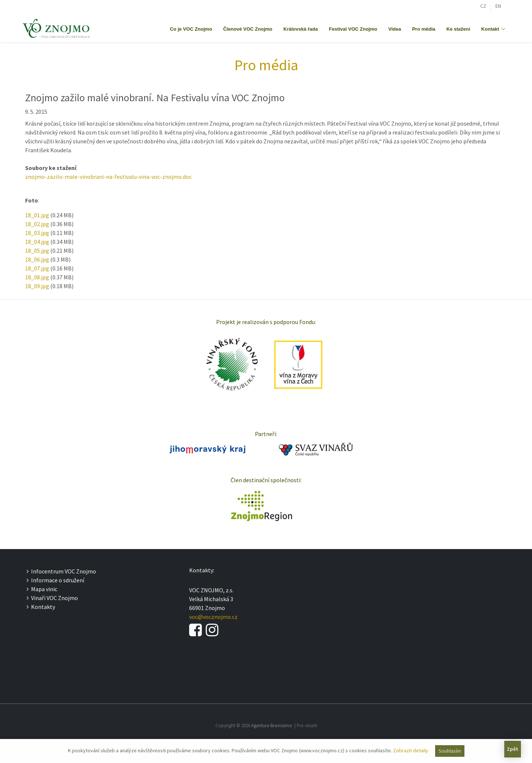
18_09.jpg (37, 286)
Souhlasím (450, 751)
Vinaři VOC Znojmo (52, 598)
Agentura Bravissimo (272, 725)
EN (498, 7)
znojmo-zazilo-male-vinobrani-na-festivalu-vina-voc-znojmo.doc (108, 177)
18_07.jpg (37, 268)
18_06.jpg (37, 259)
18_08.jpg (37, 277)
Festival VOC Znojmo (353, 29)
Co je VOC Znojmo (191, 29)
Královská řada (301, 29)
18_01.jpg (37, 215)
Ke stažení (458, 29)
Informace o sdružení (55, 580)
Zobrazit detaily (411, 750)
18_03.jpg (37, 233)
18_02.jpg (37, 224)
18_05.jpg (37, 251)
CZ (483, 7)
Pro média (424, 29)
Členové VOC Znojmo (248, 29)
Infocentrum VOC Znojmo (61, 571)
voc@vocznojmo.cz (213, 617)
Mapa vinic (42, 589)
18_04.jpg (37, 242)
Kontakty (41, 607)
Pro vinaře (307, 725)
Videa (395, 29)
